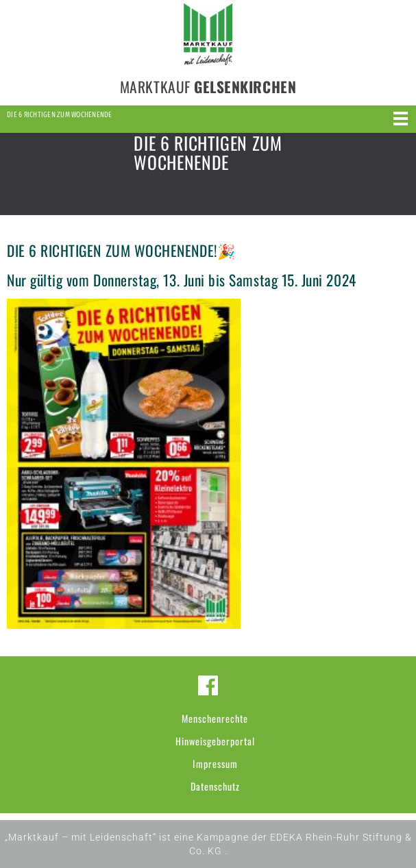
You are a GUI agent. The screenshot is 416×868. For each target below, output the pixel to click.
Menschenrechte (215, 718)
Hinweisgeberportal (215, 741)
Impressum (215, 764)
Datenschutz (215, 786)
